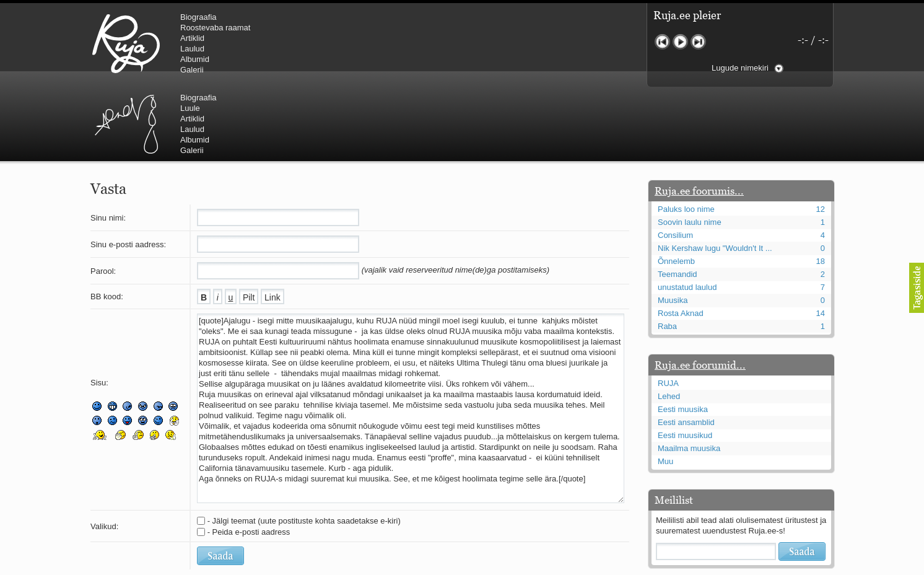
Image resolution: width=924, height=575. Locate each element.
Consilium (675, 161)
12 (821, 135)
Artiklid (192, 38)
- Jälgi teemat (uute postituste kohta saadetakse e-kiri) (304, 446)
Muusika (673, 226)
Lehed (669, 322)
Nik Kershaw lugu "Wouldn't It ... (715, 174)
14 (821, 239)
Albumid (195, 59)
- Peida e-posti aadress (249, 458)
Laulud (192, 49)
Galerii (192, 70)
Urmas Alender (335, 43)
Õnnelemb (676, 187)
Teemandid (678, 200)
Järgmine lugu (698, 42)
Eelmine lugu (662, 42)
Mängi (680, 42)
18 (821, 187)
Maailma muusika (689, 374)
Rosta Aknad (681, 239)
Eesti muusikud (685, 361)
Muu (665, 387)
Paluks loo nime (686, 135)
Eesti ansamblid (686, 348)
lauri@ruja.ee (372, 566)
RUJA (126, 43)
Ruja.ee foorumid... (700, 291)
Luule (399, 28)
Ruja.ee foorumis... (699, 116)
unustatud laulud (687, 213)
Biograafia (198, 17)
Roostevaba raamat (215, 28)
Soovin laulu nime (690, 148)
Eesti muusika (683, 335)
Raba (667, 252)
